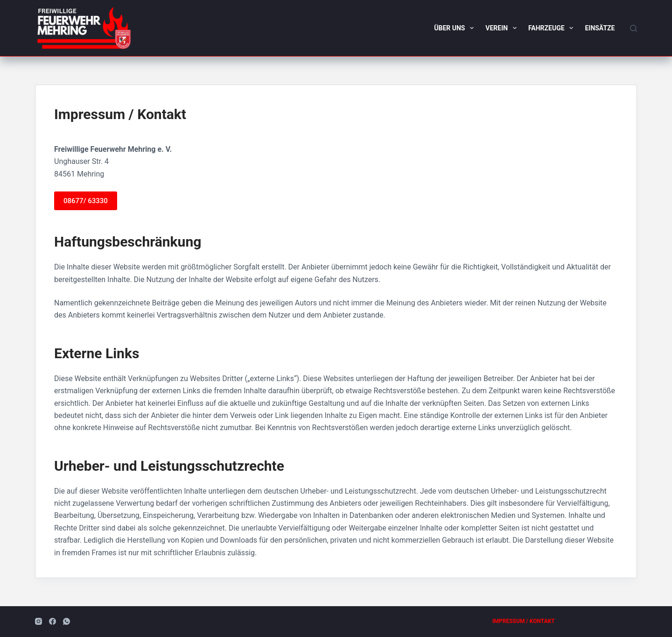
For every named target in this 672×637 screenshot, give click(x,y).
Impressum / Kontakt (524, 621)
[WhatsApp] (66, 621)
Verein (503, 28)
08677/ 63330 (86, 201)
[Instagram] (38, 621)
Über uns (456, 28)
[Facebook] (52, 621)
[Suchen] (633, 28)
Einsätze (600, 28)
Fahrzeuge (553, 28)
